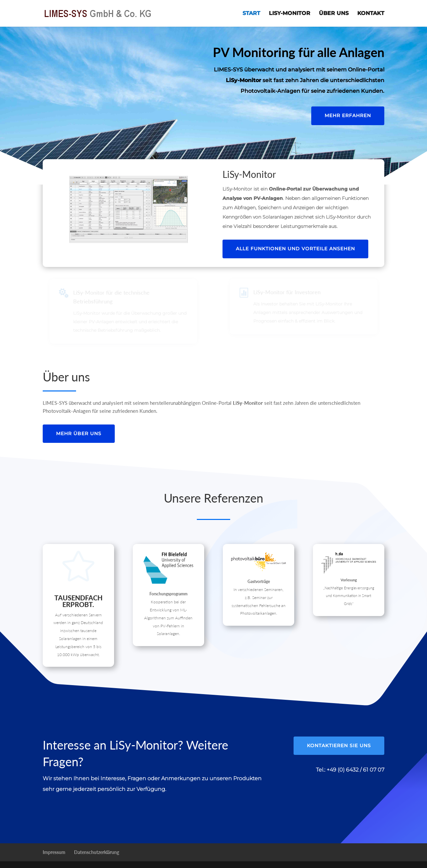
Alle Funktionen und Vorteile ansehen (295, 249)
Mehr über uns (79, 433)
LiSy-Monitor (290, 14)
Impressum (54, 852)
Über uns (334, 14)
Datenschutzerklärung (97, 852)
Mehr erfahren (348, 115)
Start (251, 14)
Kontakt (371, 14)
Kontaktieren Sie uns (339, 746)
